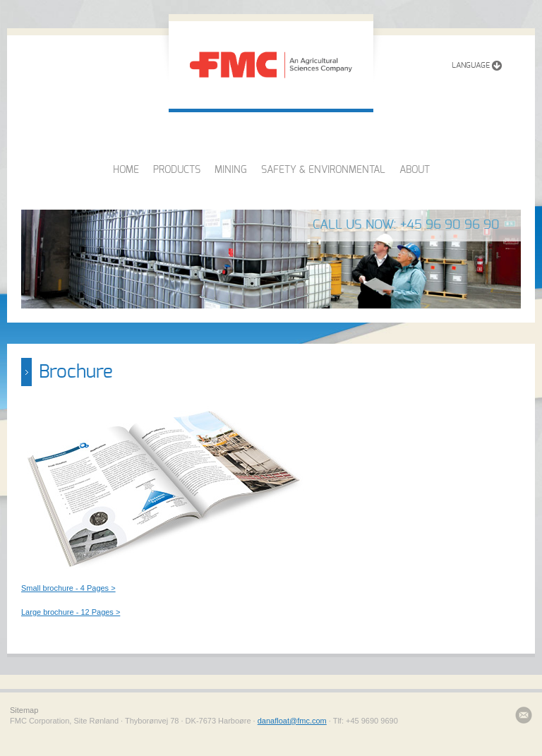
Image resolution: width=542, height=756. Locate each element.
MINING (231, 170)
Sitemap (24, 710)
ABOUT (415, 170)
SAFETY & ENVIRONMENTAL (323, 170)
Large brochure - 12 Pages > (71, 612)
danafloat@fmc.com (292, 721)
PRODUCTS (177, 170)
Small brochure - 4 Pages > (68, 588)
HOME (126, 170)
